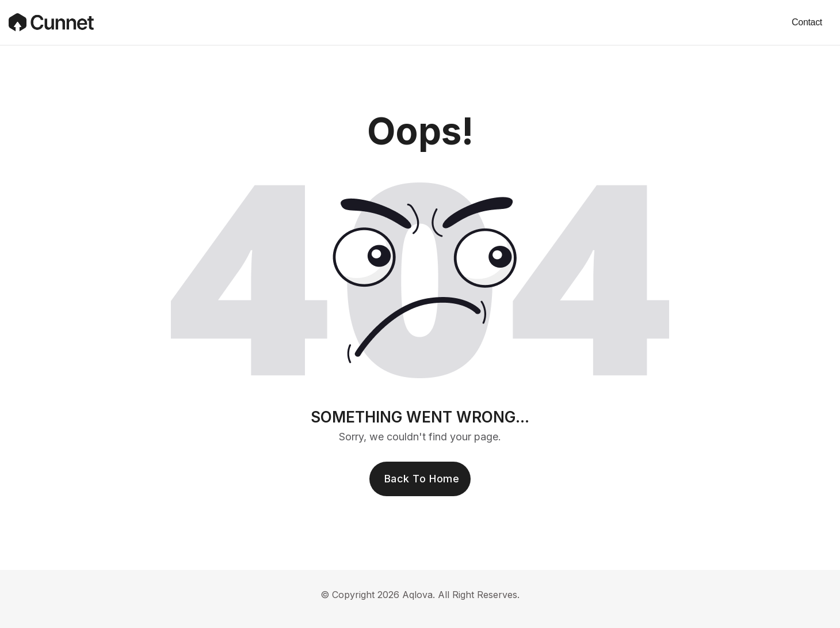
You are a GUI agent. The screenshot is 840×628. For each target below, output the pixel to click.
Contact (807, 22)
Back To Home (422, 479)
